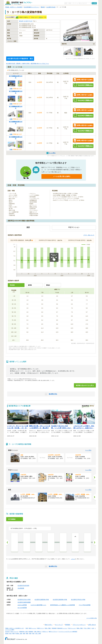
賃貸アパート (41, 628)
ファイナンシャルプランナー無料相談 (68, 632)
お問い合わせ (92, 625)
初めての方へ (49, 625)
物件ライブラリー (53, 632)
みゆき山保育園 (22, 605)
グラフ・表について (89, 235)
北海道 (7, 633)
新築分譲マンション (62, 628)
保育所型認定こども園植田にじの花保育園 (63, 605)
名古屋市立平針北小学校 (78, 600)
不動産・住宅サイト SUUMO (14, 7)
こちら (73, 559)
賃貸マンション (33, 628)
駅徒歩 (48, 285)
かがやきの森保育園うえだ (38, 605)
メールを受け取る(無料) (62, 176)
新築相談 (31, 632)
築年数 (30, 285)
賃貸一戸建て (48, 628)
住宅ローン (45, 632)
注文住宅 (7, 632)
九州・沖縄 (38, 633)
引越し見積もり (38, 632)
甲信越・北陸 (19, 633)
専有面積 (12, 285)
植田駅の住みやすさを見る (85, 385)
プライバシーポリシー (79, 625)
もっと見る (88, 450)
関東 (14, 633)
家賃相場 (54, 628)
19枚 (11, 134)
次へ (94, 542)
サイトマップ (59, 625)
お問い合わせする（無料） (83, 80)
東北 (10, 633)
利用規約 (68, 625)
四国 (30, 633)
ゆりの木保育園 (22, 608)
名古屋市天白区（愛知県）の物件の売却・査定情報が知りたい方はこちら (28, 64)
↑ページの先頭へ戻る (92, 618)
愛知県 (43, 7)
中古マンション (72, 628)
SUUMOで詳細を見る (83, 85)
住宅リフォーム (14, 632)
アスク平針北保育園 (85, 605)
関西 (27, 633)
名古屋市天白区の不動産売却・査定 (20, 59)
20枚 (11, 89)
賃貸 (40, 17)
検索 (95, 3)
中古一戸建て (87, 628)
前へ (8, 542)
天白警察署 (21, 588)
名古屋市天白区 (51, 7)
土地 (93, 628)
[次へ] (94, 477)
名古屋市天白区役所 (23, 586)
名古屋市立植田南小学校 (60, 600)
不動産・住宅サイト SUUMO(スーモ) (14, 628)
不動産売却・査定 (23, 632)
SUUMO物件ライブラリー (32, 7)
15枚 (11, 119)
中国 (33, 633)
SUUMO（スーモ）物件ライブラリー (19, 3)
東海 (24, 633)
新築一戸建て (80, 628)
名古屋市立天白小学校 (24, 600)
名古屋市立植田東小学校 (42, 600)
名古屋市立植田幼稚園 (24, 602)
